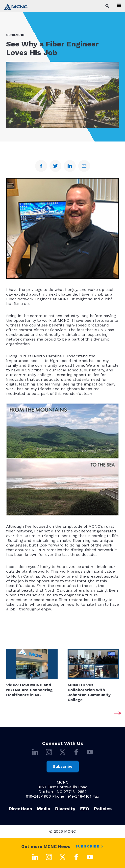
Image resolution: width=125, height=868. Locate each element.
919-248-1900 (38, 796)
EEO (85, 809)
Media (44, 809)
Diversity (65, 809)
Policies (103, 809)
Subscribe (63, 766)
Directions (20, 809)
